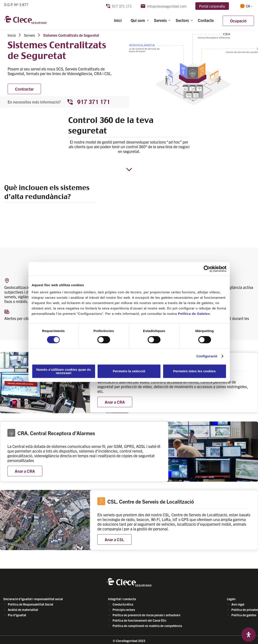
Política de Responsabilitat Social (31, 604)
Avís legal (238, 604)
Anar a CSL (114, 539)
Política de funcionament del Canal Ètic (140, 620)
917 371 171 (119, 6)
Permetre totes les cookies (194, 371)
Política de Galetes (194, 314)
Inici (118, 20)
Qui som (138, 20)
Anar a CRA (115, 402)
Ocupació (238, 21)
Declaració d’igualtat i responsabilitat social (33, 599)
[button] (246, 6)
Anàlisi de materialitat (23, 610)
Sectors (182, 20)
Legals (231, 599)
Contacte (206, 20)
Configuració (207, 356)
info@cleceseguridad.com (164, 6)
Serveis (160, 20)
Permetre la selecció (129, 371)
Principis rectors (124, 610)
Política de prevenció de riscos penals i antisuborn (146, 615)
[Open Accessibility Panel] (249, 635)
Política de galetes (244, 615)
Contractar (24, 89)
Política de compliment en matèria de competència (147, 626)
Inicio (12, 35)
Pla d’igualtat (17, 615)
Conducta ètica (123, 604)
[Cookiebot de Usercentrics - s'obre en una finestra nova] (207, 269)
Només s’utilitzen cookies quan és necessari (64, 371)
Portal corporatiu (212, 6)
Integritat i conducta (122, 599)
